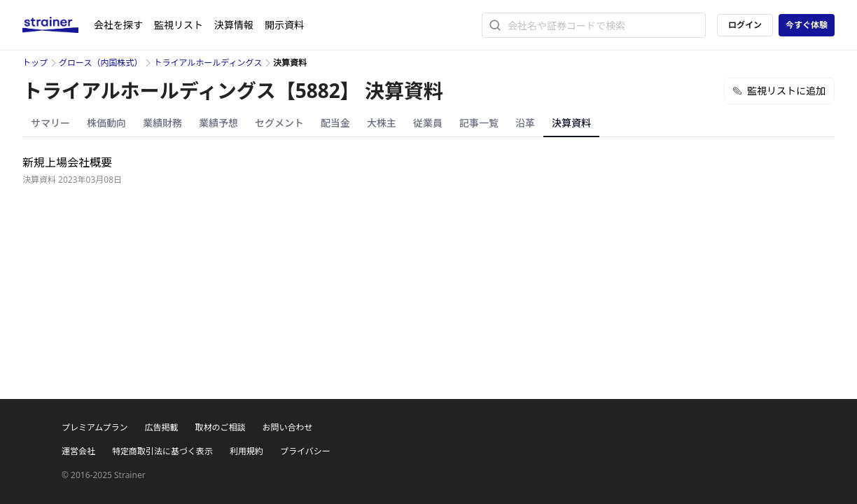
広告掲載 (161, 427)
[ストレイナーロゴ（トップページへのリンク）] (58, 25)
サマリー (50, 123)
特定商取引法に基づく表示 (162, 451)
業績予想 (218, 123)
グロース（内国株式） (100, 63)
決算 (234, 25)
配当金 (335, 123)
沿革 (525, 123)
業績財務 (162, 123)
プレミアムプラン (95, 427)
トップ (35, 63)
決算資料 (571, 123)
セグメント (279, 123)
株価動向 (106, 123)
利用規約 (246, 451)
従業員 (428, 123)
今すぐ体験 (807, 25)
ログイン (745, 25)
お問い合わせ (287, 427)
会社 (118, 25)
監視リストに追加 (779, 91)
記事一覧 (479, 123)
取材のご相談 (220, 427)
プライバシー (305, 451)
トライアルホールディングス (208, 63)
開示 (284, 25)
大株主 (382, 123)
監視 (179, 25)
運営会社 (78, 451)
